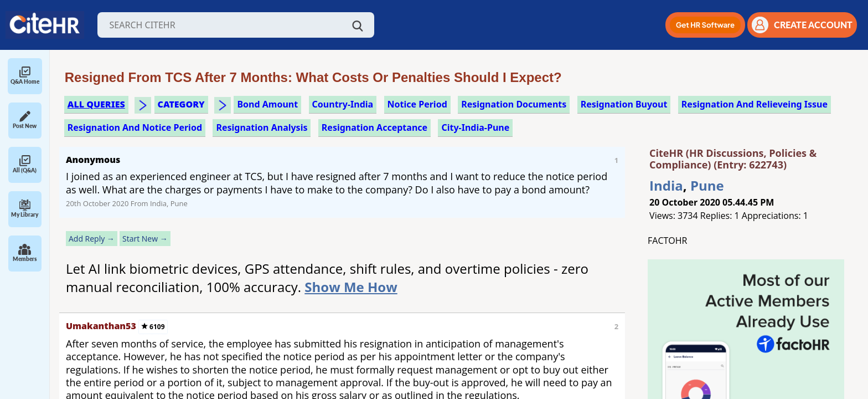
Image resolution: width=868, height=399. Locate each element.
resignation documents (514, 104)
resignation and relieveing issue (755, 104)
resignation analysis (262, 127)
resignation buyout (624, 104)
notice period (417, 104)
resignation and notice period (135, 127)
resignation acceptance (374, 127)
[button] (705, 25)
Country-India (343, 104)
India (666, 185)
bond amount (267, 104)
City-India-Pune (475, 127)
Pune (707, 185)
